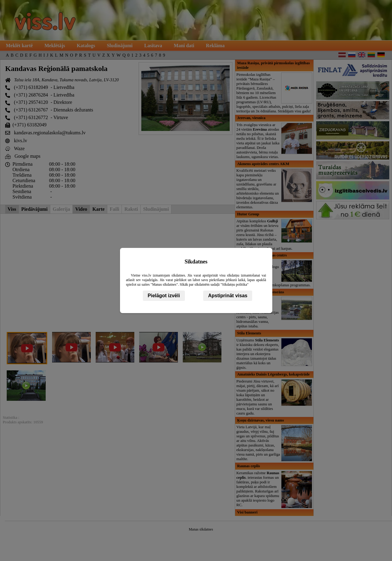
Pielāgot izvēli (164, 296)
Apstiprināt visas (228, 296)
